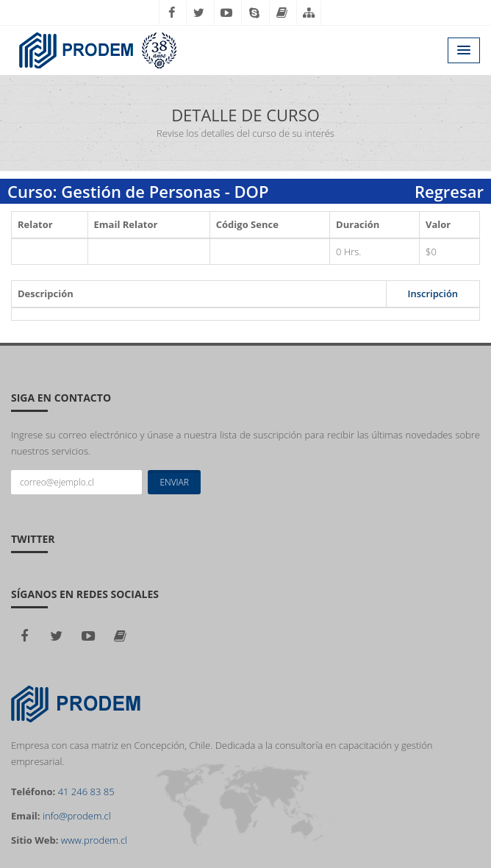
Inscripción (433, 294)
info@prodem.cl (77, 816)
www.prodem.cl (94, 840)
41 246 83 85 (86, 791)
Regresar (449, 191)
